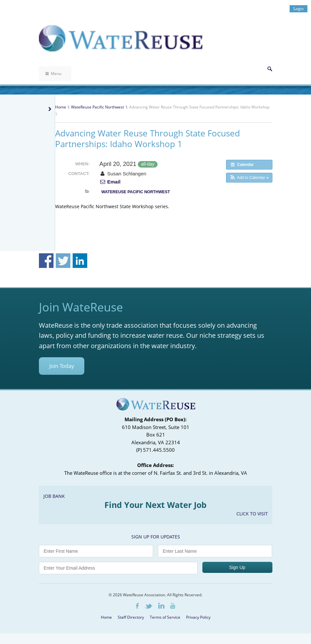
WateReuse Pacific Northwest (97, 107)
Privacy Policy (198, 617)
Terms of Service (165, 617)
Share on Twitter (63, 261)
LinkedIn (161, 606)
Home (61, 107)
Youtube (173, 606)
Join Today (62, 366)
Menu (53, 74)
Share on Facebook (46, 261)
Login (299, 9)
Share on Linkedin (80, 261)
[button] (249, 178)
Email (110, 182)
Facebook (137, 606)
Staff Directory (131, 617)
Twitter (149, 606)
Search (270, 69)
